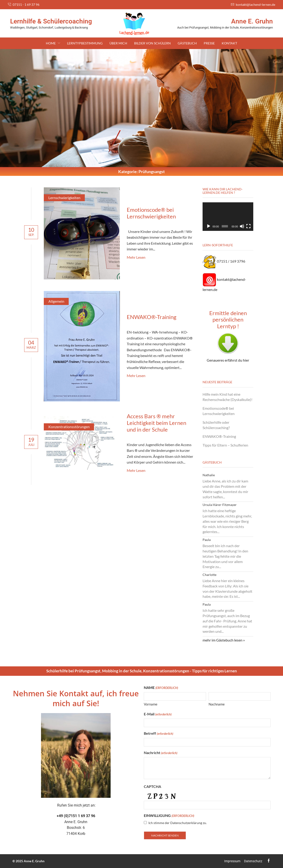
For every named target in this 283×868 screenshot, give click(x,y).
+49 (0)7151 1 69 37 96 (76, 816)
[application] (228, 217)
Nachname (217, 704)
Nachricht (161, 753)
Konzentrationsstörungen (69, 427)
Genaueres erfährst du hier (228, 360)
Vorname (151, 704)
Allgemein (56, 301)
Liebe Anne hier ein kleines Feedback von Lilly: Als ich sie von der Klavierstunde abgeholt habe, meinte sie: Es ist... (227, 588)
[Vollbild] (248, 226)
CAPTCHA (152, 786)
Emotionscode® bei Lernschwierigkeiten (151, 213)
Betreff (159, 733)
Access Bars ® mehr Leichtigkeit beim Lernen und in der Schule (156, 423)
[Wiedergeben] (209, 226)
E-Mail (158, 714)
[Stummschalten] (242, 226)
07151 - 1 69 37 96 (26, 4)
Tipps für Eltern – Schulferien (225, 445)
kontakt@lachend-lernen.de (255, 4)
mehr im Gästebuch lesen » (224, 640)
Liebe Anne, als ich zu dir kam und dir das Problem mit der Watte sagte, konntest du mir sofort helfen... (225, 489)
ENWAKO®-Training (152, 317)
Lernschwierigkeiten (64, 198)
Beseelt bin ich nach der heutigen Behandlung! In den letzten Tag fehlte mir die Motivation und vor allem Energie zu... (225, 556)
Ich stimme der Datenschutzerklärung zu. (178, 823)
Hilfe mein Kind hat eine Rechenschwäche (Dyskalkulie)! (227, 397)
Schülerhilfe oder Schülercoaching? (216, 425)
